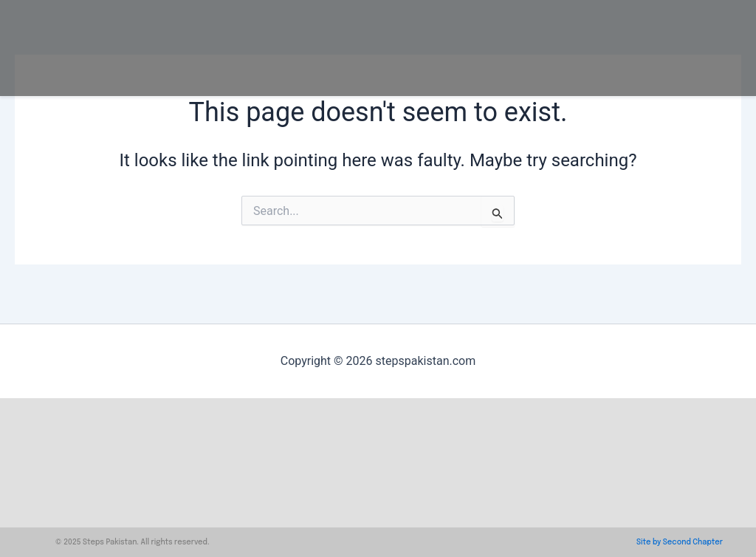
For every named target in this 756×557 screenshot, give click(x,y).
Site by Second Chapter (680, 542)
